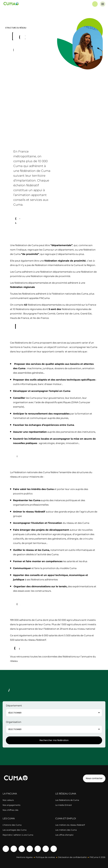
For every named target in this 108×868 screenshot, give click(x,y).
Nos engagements (11, 805)
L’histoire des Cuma (12, 825)
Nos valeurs (8, 800)
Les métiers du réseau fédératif (70, 825)
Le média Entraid (63, 805)
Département (14, 706)
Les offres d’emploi (64, 835)
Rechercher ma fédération (54, 740)
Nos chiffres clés (10, 810)
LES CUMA (9, 818)
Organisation (14, 722)
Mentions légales (24, 857)
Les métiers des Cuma (66, 830)
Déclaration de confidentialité (72, 857)
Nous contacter (94, 778)
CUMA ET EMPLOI (66, 818)
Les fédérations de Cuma (67, 800)
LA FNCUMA (10, 794)
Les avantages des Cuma (15, 830)
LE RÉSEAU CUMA (66, 794)
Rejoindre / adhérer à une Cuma (18, 835)
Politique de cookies (45, 857)
